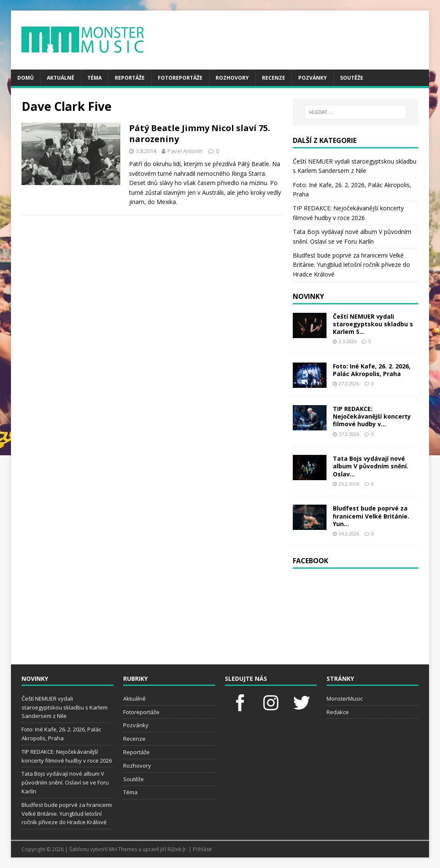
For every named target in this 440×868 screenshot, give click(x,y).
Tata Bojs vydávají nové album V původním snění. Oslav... (371, 466)
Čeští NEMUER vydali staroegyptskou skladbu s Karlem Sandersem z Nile (65, 707)
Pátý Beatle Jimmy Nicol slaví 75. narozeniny (200, 133)
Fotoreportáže (180, 78)
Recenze (274, 78)
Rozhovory (232, 78)
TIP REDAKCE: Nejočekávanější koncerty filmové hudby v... (372, 416)
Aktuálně (61, 78)
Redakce (338, 712)
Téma (94, 78)
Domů (26, 78)
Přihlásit (202, 849)
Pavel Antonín (185, 151)
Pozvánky (313, 78)
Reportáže (130, 78)
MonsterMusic (345, 699)
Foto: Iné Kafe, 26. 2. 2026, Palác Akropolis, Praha (372, 370)
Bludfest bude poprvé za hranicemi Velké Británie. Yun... (371, 516)
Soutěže (352, 78)
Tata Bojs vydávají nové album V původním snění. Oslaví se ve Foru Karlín (65, 782)
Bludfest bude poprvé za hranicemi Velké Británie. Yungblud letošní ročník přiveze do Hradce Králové (351, 265)
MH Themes (123, 849)
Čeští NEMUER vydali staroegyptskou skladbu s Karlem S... (373, 324)
